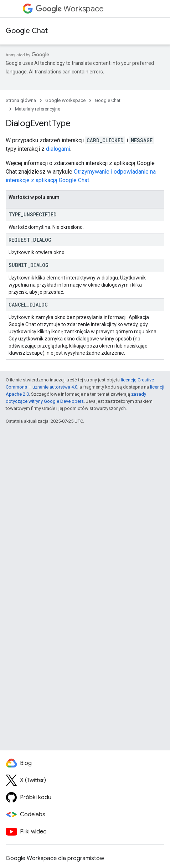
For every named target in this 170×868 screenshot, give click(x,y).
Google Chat (27, 31)
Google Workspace (65, 100)
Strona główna (21, 100)
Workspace (70, 9)
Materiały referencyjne (38, 109)
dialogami (58, 149)
